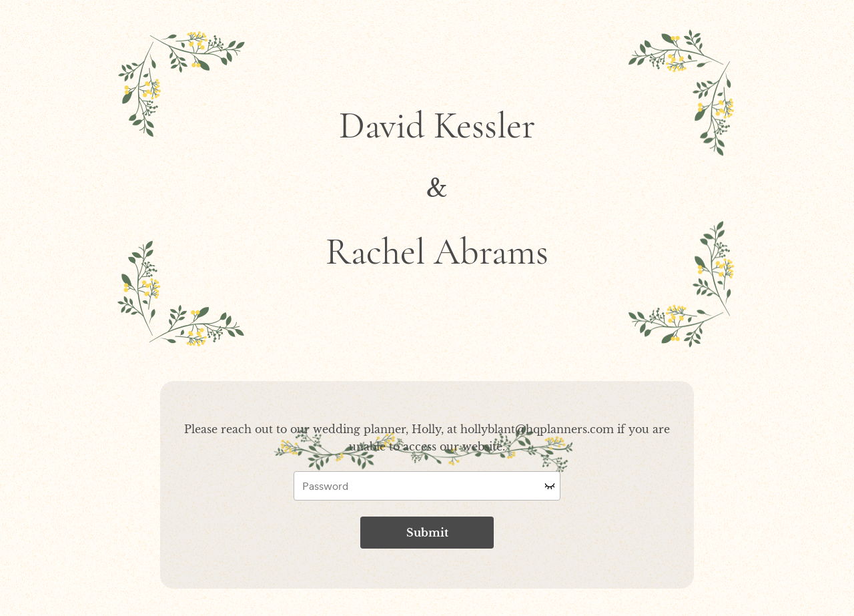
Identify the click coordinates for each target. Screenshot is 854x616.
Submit (427, 533)
